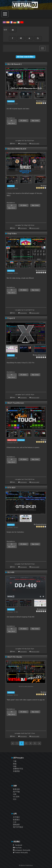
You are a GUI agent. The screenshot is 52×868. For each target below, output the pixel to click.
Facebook (18, 845)
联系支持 (16, 789)
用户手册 (16, 792)
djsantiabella (42, 270)
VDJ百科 (16, 797)
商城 (15, 764)
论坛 (15, 799)
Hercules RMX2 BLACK (17, 149)
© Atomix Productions (26, 865)
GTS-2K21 (11, 488)
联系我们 (16, 820)
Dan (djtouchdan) (40, 355)
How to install (35, 143)
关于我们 (16, 817)
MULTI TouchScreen (16, 403)
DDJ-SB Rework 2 (14, 64)
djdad (44, 186)
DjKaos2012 (42, 101)
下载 (15, 761)
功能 (15, 766)
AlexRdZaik (43, 609)
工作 (15, 822)
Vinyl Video (12, 234)
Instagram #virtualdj (22, 850)
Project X (11, 318)
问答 (15, 794)
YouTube (17, 848)
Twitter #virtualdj (20, 852)
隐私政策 (16, 825)
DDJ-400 (11, 572)
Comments (23, 143)
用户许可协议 (18, 827)
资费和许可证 (18, 769)
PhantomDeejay (41, 524)
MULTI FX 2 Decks (15, 657)
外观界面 (16, 771)
